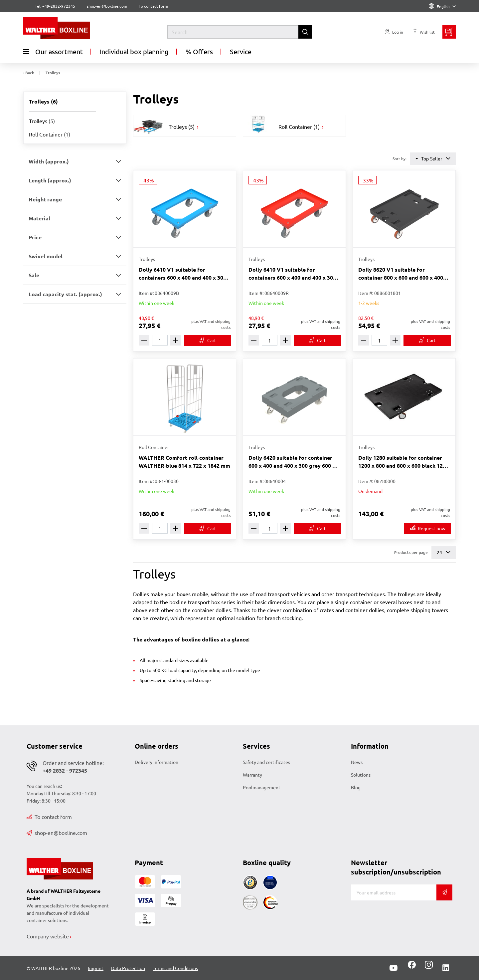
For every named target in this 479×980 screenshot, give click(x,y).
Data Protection (128, 968)
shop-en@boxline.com (57, 833)
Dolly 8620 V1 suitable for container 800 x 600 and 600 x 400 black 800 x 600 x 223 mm (401, 274)
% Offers (199, 51)
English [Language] (442, 6)
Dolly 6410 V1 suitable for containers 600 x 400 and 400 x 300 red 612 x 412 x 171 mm (292, 274)
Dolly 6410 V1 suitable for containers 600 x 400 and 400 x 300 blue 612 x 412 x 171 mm (182, 274)
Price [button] (35, 237)
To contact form (153, 6)
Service (241, 51)
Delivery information (157, 762)
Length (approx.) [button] (50, 180)
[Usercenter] (394, 32)
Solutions (361, 775)
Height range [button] (45, 199)
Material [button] (39, 218)
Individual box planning (134, 51)
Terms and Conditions (175, 968)
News (357, 762)
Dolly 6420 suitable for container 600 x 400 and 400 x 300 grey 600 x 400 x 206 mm (292, 462)
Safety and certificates (266, 762)
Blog (356, 787)
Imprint (96, 968)
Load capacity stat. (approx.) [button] (65, 294)
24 (444, 552)
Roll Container (50, 134)
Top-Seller (433, 159)
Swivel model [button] (46, 256)
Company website (48, 936)
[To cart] (208, 340)
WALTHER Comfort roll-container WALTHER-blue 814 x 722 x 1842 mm (184, 462)
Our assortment (53, 52)
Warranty (252, 775)
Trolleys (42, 121)
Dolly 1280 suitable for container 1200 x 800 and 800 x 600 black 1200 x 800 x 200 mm (403, 462)
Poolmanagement (262, 787)
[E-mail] (394, 892)
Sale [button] (34, 275)
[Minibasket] (449, 32)
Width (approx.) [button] (49, 161)
